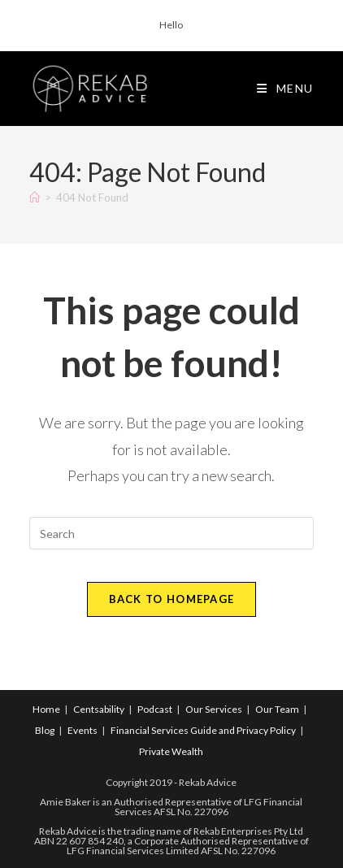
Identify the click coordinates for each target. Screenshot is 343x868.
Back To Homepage (172, 599)
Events (82, 730)
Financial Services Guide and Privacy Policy (203, 730)
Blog (45, 730)
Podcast (155, 709)
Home (46, 709)
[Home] (35, 197)
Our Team (277, 709)
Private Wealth (171, 751)
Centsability (99, 709)
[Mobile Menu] (285, 88)
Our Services (214, 709)
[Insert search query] (171, 533)
